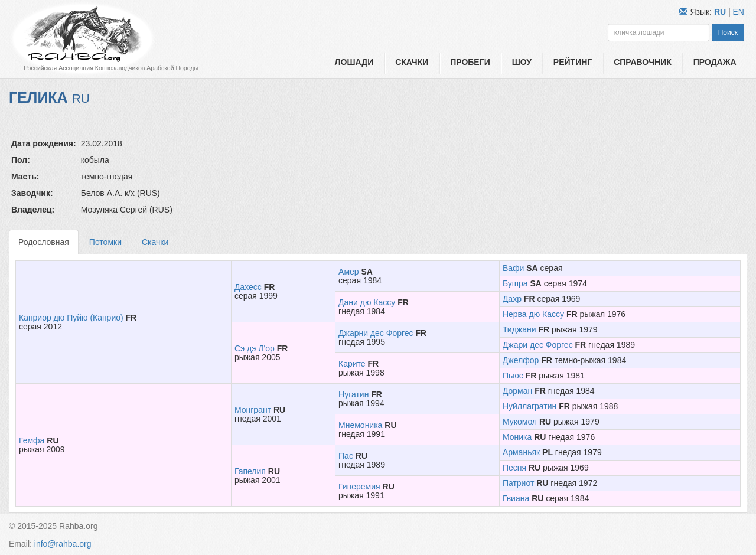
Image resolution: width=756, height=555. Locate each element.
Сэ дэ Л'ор (255, 348)
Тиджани (519, 329)
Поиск (728, 32)
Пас (346, 456)
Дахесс (248, 287)
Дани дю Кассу (367, 302)
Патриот (518, 483)
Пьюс (513, 376)
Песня (514, 468)
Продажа (715, 62)
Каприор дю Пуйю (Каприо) (71, 318)
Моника (517, 437)
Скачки (412, 62)
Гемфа (32, 440)
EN (739, 12)
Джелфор (521, 360)
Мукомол (520, 422)
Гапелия (250, 471)
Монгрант (253, 410)
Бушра (515, 283)
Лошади (354, 62)
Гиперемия (359, 487)
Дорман (517, 391)
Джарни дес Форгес (376, 333)
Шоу (522, 62)
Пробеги (470, 62)
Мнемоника (360, 425)
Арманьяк (521, 452)
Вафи (513, 268)
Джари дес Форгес (538, 345)
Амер (349, 272)
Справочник (643, 62)
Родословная (44, 242)
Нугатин (353, 394)
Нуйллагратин (529, 406)
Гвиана (516, 498)
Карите (352, 364)
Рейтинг (573, 62)
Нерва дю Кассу (533, 314)
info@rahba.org (63, 544)
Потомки (105, 242)
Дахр (512, 299)
